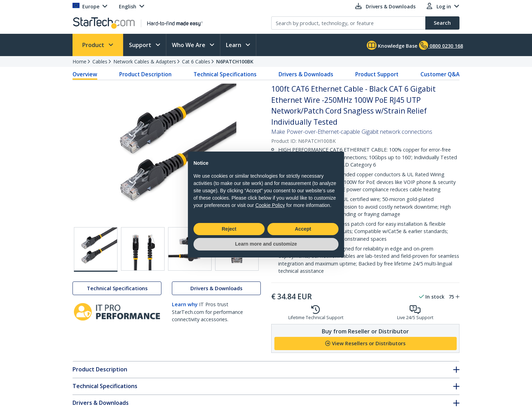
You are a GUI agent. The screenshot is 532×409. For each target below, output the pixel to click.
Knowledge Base (392, 45)
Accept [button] (303, 229)
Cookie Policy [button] (270, 205)
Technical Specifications (225, 74)
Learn (234, 45)
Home (79, 61)
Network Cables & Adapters (145, 61)
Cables (100, 61)
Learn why (185, 304)
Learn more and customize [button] (266, 244)
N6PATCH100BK (235, 61)
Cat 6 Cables (196, 61)
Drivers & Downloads (306, 74)
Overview (85, 74)
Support (141, 45)
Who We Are (189, 45)
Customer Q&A (440, 74)
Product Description (145, 74)
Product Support (377, 74)
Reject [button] (229, 229)
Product (94, 45)
